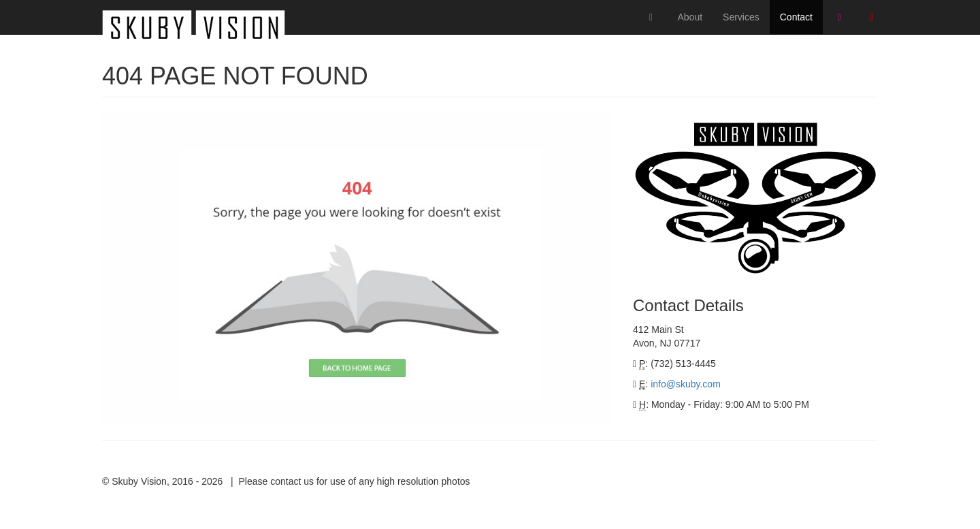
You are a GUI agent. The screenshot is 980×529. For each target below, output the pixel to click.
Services (741, 17)
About (690, 17)
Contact (796, 17)
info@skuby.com (686, 384)
